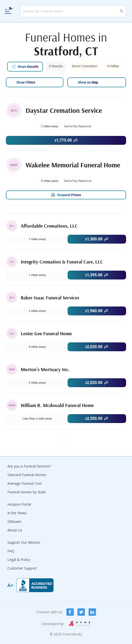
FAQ (11, 551)
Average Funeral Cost (25, 483)
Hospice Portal (19, 504)
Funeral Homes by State (27, 492)
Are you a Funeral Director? (29, 466)
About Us (15, 530)
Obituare (14, 521)
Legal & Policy (19, 560)
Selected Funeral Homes (27, 475)
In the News (17, 513)
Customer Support (22, 568)
